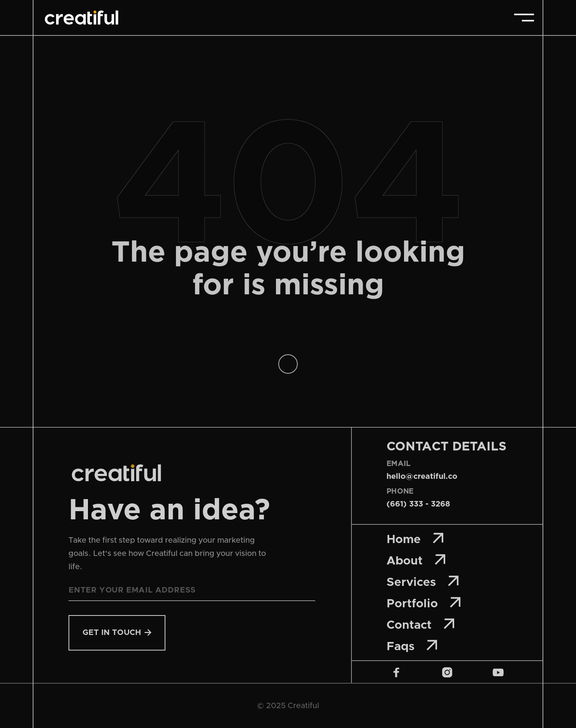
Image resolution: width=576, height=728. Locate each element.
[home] (81, 18)
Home (415, 539)
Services (423, 581)
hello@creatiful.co (422, 477)
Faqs (412, 646)
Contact (421, 624)
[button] (524, 18)
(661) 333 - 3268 (418, 504)
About (416, 560)
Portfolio (424, 603)
